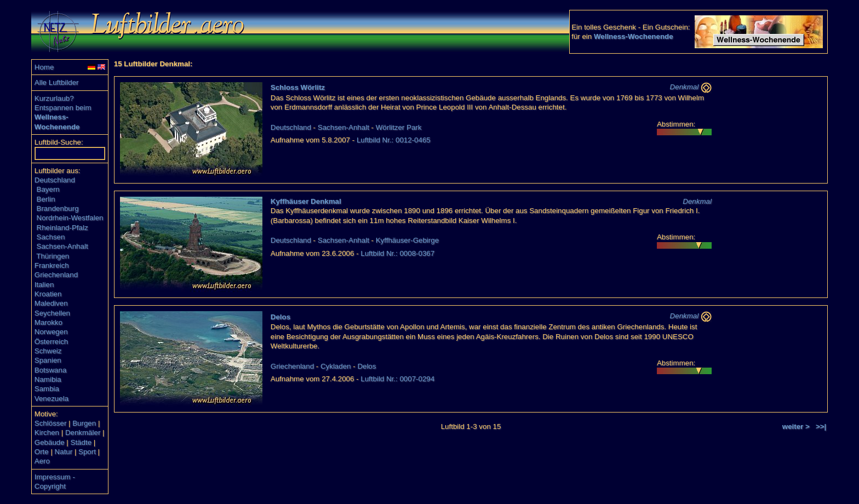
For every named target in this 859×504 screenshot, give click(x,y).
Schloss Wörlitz (298, 87)
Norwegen (51, 332)
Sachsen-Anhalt (62, 246)
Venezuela (51, 399)
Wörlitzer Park (399, 127)
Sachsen (51, 237)
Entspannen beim (63, 108)
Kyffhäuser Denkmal (306, 201)
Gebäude (50, 442)
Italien (44, 285)
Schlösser (51, 423)
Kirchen (47, 433)
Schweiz (48, 351)
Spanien (48, 360)
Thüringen (53, 256)
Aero (42, 461)
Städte (81, 442)
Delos (280, 317)
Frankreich (52, 265)
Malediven (51, 303)
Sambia (47, 389)
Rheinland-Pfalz (62, 228)
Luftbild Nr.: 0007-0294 (397, 379)
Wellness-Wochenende (634, 36)
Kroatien (48, 294)
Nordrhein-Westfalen (70, 218)
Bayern (48, 189)
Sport (87, 452)
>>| (821, 426)
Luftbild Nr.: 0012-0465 (394, 140)
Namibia (48, 379)
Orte (42, 452)
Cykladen (336, 366)
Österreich (51, 342)
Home (44, 67)
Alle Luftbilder (57, 82)
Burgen (84, 423)
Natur (64, 452)
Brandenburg (58, 208)
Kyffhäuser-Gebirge (407, 240)
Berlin (46, 199)
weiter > (796, 426)
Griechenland (56, 275)
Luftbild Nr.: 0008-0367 (397, 253)
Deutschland (55, 180)
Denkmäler (83, 433)
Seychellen (52, 313)
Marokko (48, 322)
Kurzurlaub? (54, 98)
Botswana (51, 370)
